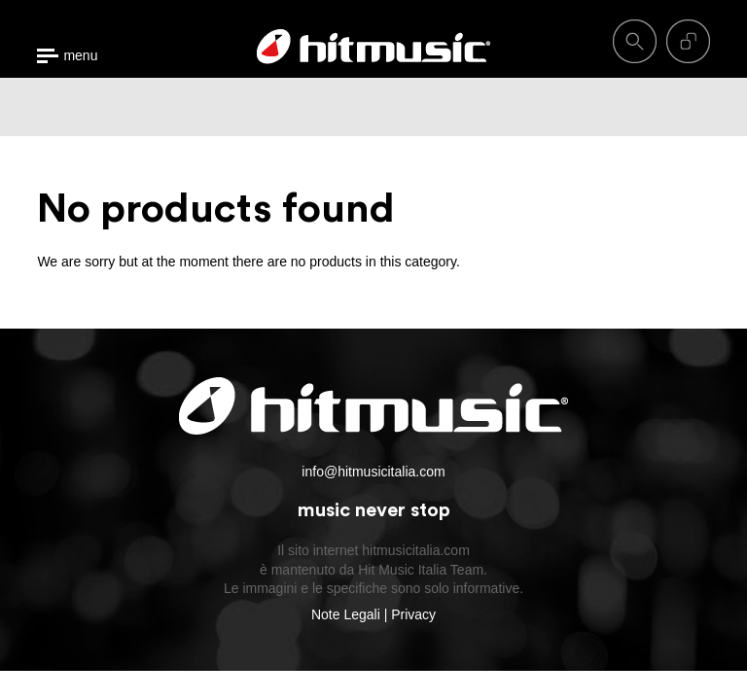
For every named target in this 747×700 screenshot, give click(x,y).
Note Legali (346, 614)
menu (80, 56)
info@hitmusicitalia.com (373, 472)
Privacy (413, 614)
